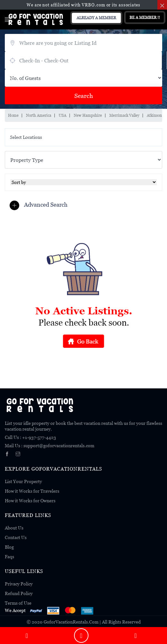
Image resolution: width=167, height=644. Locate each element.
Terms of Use (18, 603)
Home (13, 115)
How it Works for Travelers (32, 491)
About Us (14, 528)
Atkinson (154, 115)
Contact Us (16, 537)
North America (39, 115)
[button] (40, 205)
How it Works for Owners (30, 501)
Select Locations (26, 137)
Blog (9, 547)
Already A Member (96, 18)
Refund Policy (19, 593)
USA (63, 115)
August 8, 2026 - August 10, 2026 (83, 60)
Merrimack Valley (124, 115)
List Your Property (23, 481)
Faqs (9, 557)
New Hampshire (88, 115)
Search (84, 95)
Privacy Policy (19, 584)
